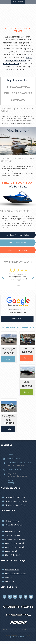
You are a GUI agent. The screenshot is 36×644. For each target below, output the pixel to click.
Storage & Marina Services (16, 574)
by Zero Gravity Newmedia (18, 637)
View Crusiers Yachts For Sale (17, 501)
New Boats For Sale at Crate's (17, 235)
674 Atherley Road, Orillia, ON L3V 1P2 (19, 463)
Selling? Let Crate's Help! (17, 250)
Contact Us (10, 581)
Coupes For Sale (11, 551)
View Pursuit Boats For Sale (16, 505)
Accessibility (10, 483)
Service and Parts (12, 570)
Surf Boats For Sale (13, 535)
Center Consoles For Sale (15, 543)
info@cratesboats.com (14, 458)
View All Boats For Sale (17, 243)
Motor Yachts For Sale (14, 555)
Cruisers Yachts (11, 64)
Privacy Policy (11, 480)
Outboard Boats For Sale (15, 539)
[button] (3, 277)
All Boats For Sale (12, 521)
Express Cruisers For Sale (15, 547)
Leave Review (17, 319)
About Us (9, 577)
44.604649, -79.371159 (14, 469)
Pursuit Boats (19, 61)
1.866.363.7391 (11, 454)
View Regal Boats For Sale (15, 497)
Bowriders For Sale (13, 531)
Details (8, 359)
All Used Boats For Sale (14, 525)
